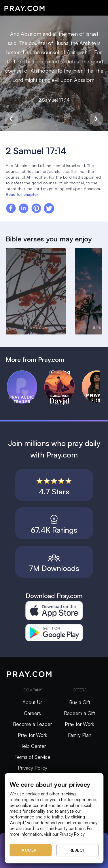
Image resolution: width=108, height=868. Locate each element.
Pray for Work (33, 735)
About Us (33, 702)
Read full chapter (22, 194)
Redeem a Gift (79, 713)
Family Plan (80, 735)
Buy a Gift (80, 702)
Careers (32, 713)
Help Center (33, 746)
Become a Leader (32, 724)
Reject (77, 850)
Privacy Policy (33, 768)
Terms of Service (33, 757)
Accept (31, 850)
